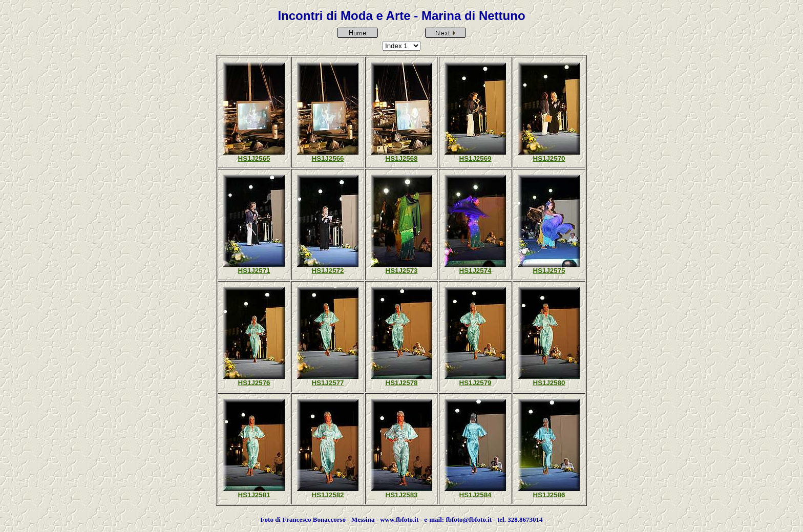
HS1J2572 (328, 271)
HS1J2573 (402, 271)
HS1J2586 (549, 495)
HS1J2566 (328, 158)
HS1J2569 (476, 158)
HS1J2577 (328, 383)
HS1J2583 (402, 495)
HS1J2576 (254, 383)
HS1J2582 (328, 495)
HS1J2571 (254, 271)
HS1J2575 (549, 271)
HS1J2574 (476, 271)
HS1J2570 (549, 158)
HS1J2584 (476, 495)
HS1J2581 (254, 495)
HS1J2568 (402, 158)
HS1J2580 (549, 383)
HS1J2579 (476, 383)
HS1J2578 (402, 383)
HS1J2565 (254, 158)
